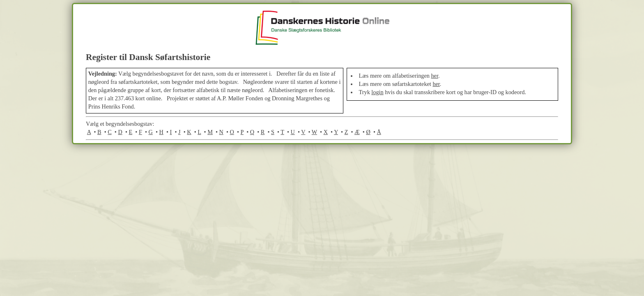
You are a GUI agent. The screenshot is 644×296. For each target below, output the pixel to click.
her (434, 76)
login (377, 92)
